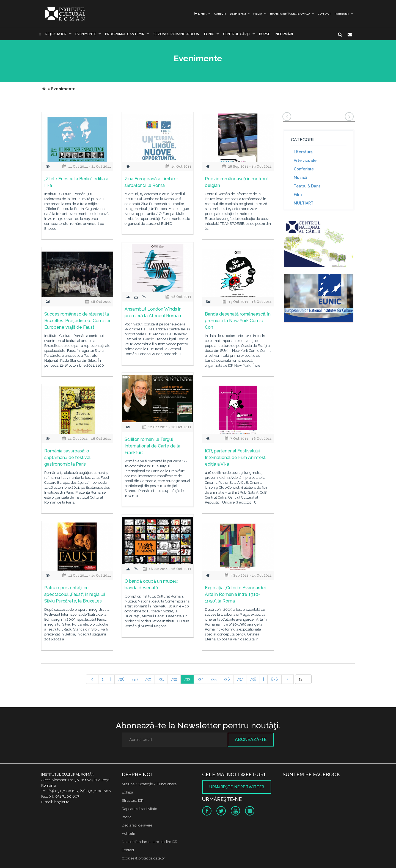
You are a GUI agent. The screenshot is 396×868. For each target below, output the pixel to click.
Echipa (127, 792)
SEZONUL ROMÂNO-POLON (176, 34)
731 (161, 679)
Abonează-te (251, 740)
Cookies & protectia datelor (143, 858)
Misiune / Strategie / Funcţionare (149, 784)
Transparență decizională (290, 14)
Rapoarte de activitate (139, 809)
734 (200, 679)
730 (148, 679)
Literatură (303, 152)
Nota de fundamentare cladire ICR (150, 842)
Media (258, 14)
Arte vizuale (305, 161)
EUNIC (209, 34)
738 (253, 679)
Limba (200, 14)
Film (298, 195)
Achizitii (128, 834)
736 (227, 679)
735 (213, 679)
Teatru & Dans (307, 186)
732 (174, 679)
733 (187, 679)
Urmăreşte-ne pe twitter (237, 787)
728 (121, 679)
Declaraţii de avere (137, 825)
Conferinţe (304, 169)
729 (135, 679)
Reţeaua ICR (56, 34)
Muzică (300, 178)
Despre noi (238, 14)
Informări (284, 34)
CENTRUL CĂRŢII (237, 34)
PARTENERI (342, 14)
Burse (265, 34)
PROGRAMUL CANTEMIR (125, 34)
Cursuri (220, 14)
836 (274, 679)
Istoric (127, 817)
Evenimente (86, 34)
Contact (324, 14)
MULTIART (304, 203)
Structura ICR (133, 801)
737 (240, 679)
